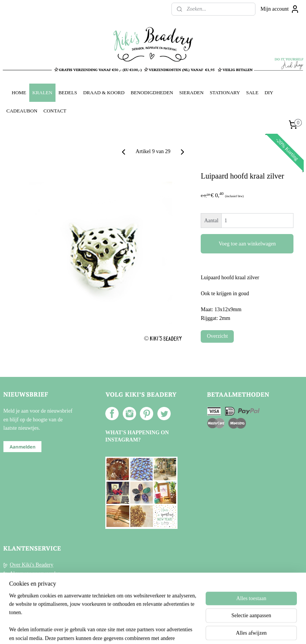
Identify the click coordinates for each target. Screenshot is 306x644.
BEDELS (68, 93)
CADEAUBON (22, 111)
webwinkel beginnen (166, 630)
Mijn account (280, 9)
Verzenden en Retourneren (38, 582)
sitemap (132, 630)
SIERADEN (191, 93)
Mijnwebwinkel (221, 630)
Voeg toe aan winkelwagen (247, 244)
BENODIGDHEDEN (152, 93)
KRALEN (42, 93)
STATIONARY (225, 93)
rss (143, 630)
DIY (269, 93)
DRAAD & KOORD (104, 93)
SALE (252, 93)
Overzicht (217, 336)
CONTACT (55, 111)
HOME (19, 93)
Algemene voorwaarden (35, 574)
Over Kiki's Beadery (32, 565)
